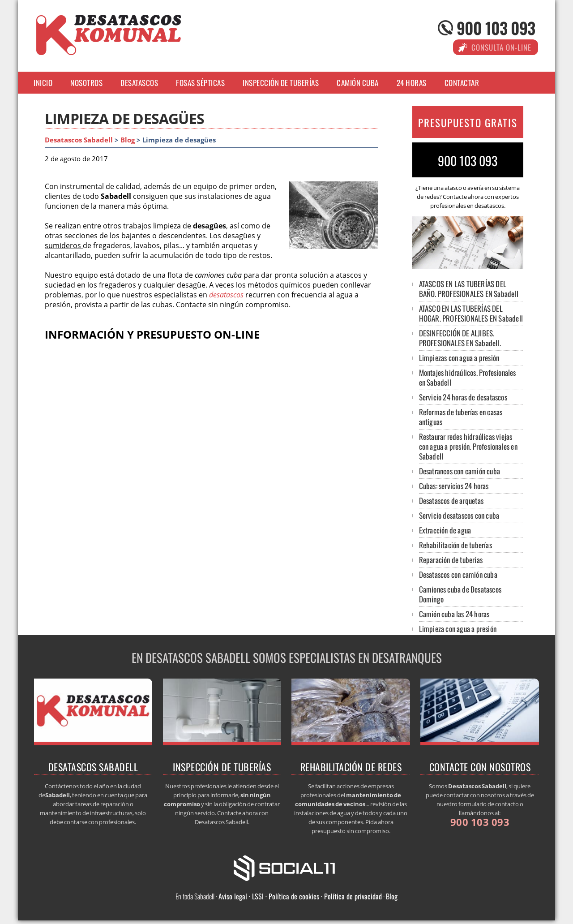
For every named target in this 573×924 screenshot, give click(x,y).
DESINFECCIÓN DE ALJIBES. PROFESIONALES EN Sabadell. (460, 338)
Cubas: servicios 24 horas (454, 486)
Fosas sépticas (200, 83)
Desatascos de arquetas (451, 501)
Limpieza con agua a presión (458, 629)
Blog (128, 140)
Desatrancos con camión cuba (460, 471)
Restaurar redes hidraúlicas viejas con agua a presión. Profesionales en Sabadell (468, 446)
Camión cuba (358, 83)
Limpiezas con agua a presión (459, 358)
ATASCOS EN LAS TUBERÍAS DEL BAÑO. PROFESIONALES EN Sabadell (469, 289)
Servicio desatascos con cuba (459, 515)
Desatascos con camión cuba (458, 574)
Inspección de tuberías (281, 83)
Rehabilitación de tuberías (455, 545)
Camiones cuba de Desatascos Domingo (460, 594)
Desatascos (139, 83)
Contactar (462, 83)
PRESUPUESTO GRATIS (468, 123)
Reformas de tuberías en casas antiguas (461, 417)
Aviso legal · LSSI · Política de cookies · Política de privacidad (300, 896)
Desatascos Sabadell (79, 140)
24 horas (412, 83)
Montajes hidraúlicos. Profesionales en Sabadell (468, 377)
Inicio (43, 83)
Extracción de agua (445, 530)
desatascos (226, 295)
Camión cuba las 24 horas (454, 614)
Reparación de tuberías (451, 560)
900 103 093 (496, 28)
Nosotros (86, 83)
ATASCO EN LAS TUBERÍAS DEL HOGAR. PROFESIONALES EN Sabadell (471, 313)
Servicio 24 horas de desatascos (463, 397)
